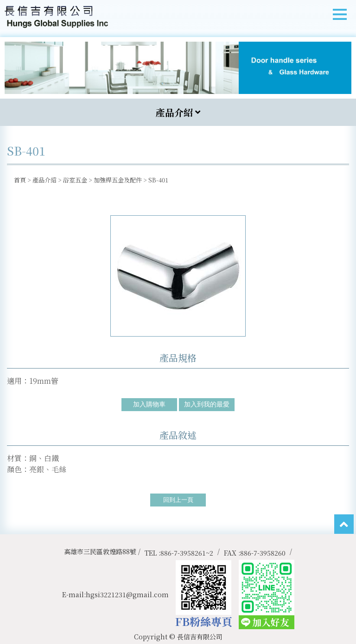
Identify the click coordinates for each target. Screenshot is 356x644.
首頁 (20, 180)
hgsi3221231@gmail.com (127, 594)
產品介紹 (44, 180)
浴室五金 (75, 180)
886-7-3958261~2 (187, 553)
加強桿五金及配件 (118, 180)
